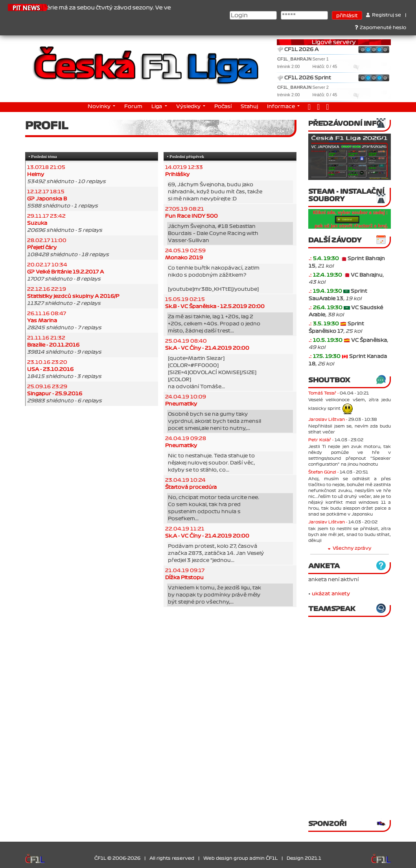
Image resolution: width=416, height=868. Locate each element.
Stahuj (249, 106)
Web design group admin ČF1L (240, 858)
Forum (133, 106)
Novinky (100, 106)
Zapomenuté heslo (380, 28)
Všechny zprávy (350, 548)
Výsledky (189, 106)
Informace (282, 106)
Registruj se (384, 15)
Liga (157, 106)
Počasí (223, 106)
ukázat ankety (331, 594)
